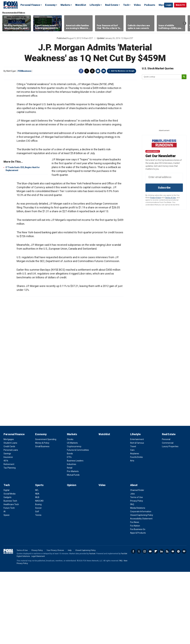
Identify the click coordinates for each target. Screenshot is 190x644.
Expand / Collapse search (161, 5)
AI (5, 584)
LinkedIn (161, 624)
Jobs (132, 566)
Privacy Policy (156, 198)
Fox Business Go (138, 601)
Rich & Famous (137, 515)
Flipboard (156, 624)
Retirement (9, 536)
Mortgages (9, 511)
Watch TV (180, 5)
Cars (132, 522)
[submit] (184, 77)
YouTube (150, 624)
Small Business (42, 519)
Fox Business (11, 5)
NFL (37, 562)
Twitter (87, 71)
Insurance (8, 529)
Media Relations (138, 580)
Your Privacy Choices (55, 623)
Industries (72, 536)
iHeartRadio (184, 624)
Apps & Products (138, 605)
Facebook (81, 71)
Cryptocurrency (74, 519)
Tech (126, 5)
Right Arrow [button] (185, 23)
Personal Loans (11, 522)
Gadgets (7, 569)
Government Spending (46, 511)
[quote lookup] (162, 77)
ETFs (69, 529)
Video (137, 5)
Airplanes (135, 526)
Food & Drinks (136, 529)
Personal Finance (30, 5)
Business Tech (10, 573)
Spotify (178, 624)
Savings (7, 526)
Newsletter (173, 624)
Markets (65, 5)
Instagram (145, 624)
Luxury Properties (170, 519)
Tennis (38, 587)
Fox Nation (135, 598)
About (134, 557)
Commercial (168, 515)
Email (104, 71)
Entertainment (137, 511)
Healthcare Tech (11, 577)
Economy (50, 5)
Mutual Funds (73, 547)
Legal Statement (38, 628)
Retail (70, 540)
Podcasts (150, 5)
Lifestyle (95, 5)
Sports (39, 557)
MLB (37, 569)
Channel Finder (137, 562)
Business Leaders (75, 533)
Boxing (38, 577)
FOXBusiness (25, 71)
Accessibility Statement (141, 591)
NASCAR (39, 573)
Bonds (70, 526)
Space (7, 587)
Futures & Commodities (78, 522)
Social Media (9, 566)
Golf (37, 584)
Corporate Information (141, 584)
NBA (37, 566)
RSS (167, 624)
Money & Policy (42, 515)
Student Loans (10, 515)
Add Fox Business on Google (123, 71)
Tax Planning (10, 540)
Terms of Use (170, 198)
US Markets (72, 515)
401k (6, 533)
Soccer (38, 580)
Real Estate (112, 5)
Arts (132, 533)
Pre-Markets (73, 544)
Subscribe (164, 188)
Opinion (72, 557)
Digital (6, 562)
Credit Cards (9, 519)
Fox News (135, 594)
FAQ (132, 577)
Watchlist (81, 5)
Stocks (70, 511)
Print (98, 71)
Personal (166, 511)
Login (169, 5)
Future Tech (9, 580)
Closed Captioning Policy (142, 587)
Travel (133, 519)
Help (70, 623)
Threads (92, 71)
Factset (92, 626)
